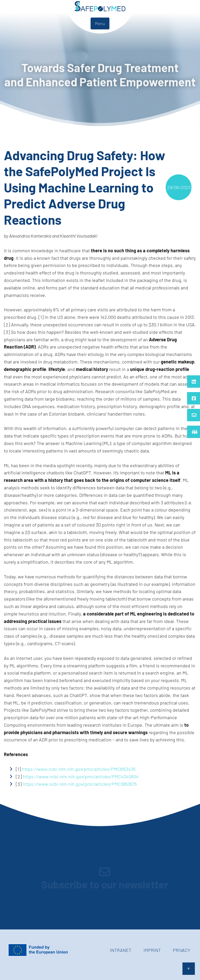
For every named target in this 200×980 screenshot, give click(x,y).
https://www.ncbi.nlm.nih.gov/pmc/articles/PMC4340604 (81, 776)
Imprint (152, 950)
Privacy (182, 950)
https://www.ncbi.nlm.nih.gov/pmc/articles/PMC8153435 (79, 769)
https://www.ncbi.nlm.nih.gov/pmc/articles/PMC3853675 (80, 784)
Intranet (121, 950)
